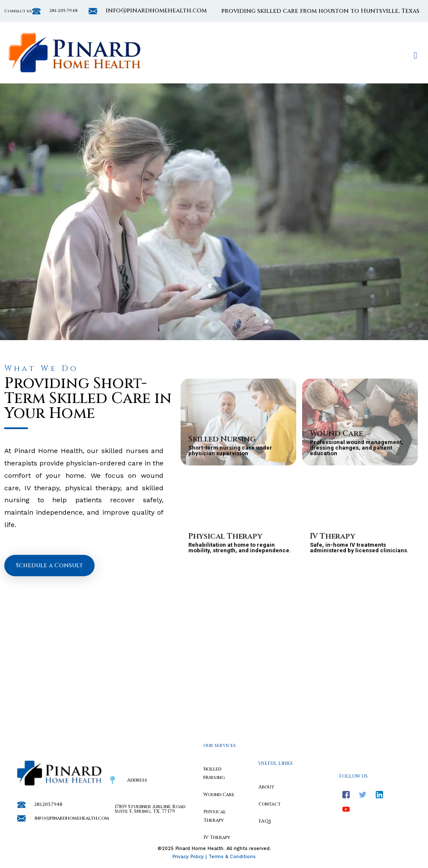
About (266, 787)
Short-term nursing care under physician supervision (230, 450)
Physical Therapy (225, 536)
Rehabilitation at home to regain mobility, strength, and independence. (240, 548)
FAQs (265, 821)
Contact (270, 804)
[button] (415, 55)
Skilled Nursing (222, 439)
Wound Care (336, 434)
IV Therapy (333, 536)
